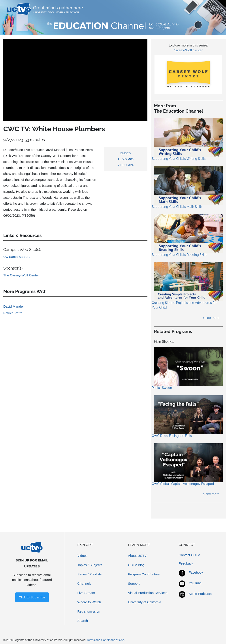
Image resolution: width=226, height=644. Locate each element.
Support (134, 583)
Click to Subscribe (32, 597)
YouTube (195, 583)
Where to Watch (89, 602)
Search (83, 621)
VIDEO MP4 (126, 165)
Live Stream (86, 593)
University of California (145, 602)
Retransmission (89, 611)
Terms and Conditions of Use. (106, 640)
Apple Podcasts (200, 594)
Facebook (196, 572)
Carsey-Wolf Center (188, 50)
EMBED (126, 153)
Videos (83, 556)
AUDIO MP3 (126, 159)
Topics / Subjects (90, 565)
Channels (84, 583)
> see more (211, 318)
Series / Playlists (90, 574)
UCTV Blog (136, 565)
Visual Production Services (148, 593)
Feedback (186, 563)
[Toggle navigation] (214, 9)
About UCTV (137, 556)
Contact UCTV (189, 555)
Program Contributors (144, 574)
